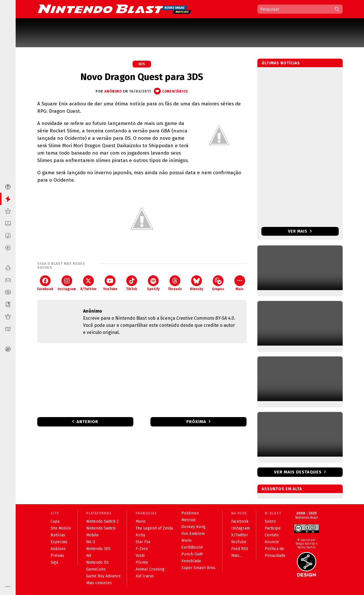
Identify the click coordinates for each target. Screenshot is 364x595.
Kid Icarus (145, 576)
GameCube (96, 569)
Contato (272, 535)
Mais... (236, 556)
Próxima (196, 422)
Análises (58, 549)
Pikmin (142, 562)
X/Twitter (88, 283)
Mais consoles (99, 583)
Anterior (87, 422)
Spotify (153, 283)
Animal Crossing (150, 569)
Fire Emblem (193, 534)
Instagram (67, 283)
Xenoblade (191, 561)
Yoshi (140, 556)
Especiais (59, 542)
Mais (240, 283)
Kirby (140, 535)
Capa (55, 521)
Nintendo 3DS (98, 549)
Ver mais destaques (298, 472)
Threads (175, 283)
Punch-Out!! (192, 554)
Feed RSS (240, 549)
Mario (141, 521)
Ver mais (300, 231)
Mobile (92, 535)
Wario (187, 540)
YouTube (110, 283)
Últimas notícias (281, 63)
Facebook (45, 283)
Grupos (218, 283)
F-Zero (142, 549)
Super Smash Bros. (199, 568)
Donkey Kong (194, 527)
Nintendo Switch (101, 528)
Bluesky (197, 283)
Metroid (188, 520)
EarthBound (192, 547)
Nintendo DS (97, 562)
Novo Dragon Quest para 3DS (142, 77)
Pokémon (190, 513)
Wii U (91, 542)
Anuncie (272, 542)
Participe (273, 528)
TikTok (132, 283)
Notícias (58, 535)
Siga (54, 562)
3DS (142, 64)
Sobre (270, 521)
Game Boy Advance (103, 576)
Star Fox (143, 542)
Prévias (57, 556)
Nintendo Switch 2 (102, 521)
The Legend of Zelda (154, 528)
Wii (89, 556)
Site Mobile (61, 528)
